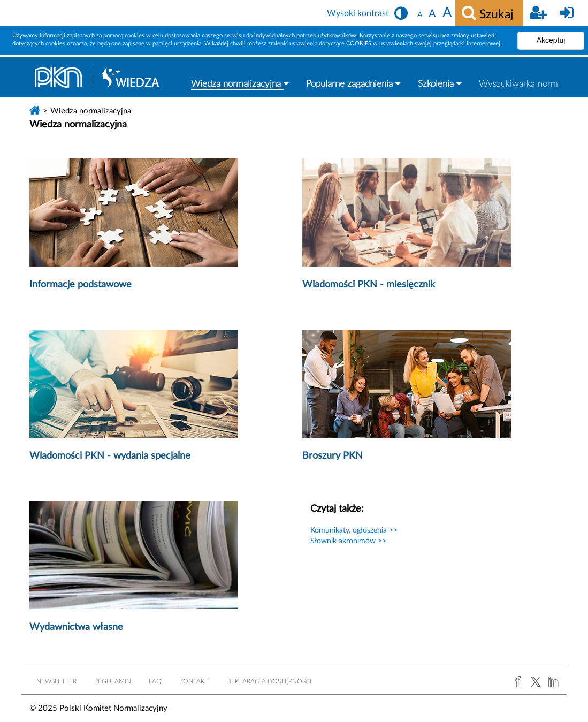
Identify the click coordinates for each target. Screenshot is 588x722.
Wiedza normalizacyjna (240, 83)
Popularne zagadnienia (353, 83)
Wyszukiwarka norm (518, 84)
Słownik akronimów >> (348, 541)
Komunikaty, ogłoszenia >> (354, 530)
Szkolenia (440, 83)
